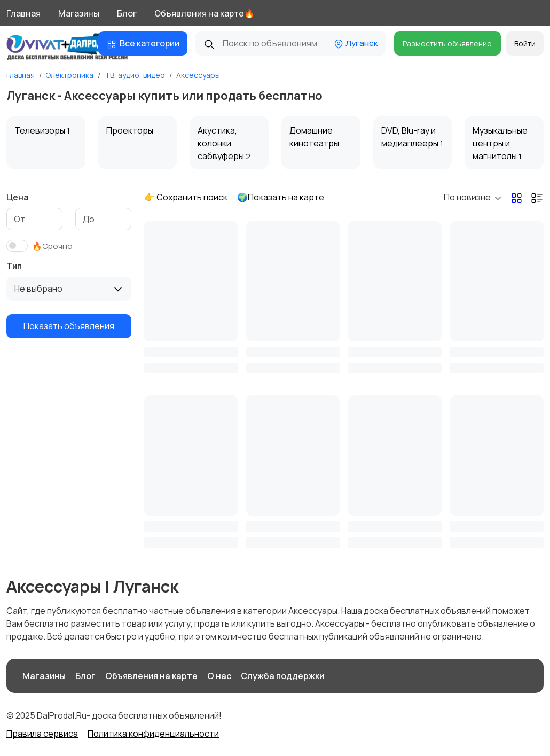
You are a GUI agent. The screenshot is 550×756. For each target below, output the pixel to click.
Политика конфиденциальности (153, 734)
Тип (14, 266)
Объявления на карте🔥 (205, 13)
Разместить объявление (447, 44)
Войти (525, 44)
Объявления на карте (151, 676)
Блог (127, 13)
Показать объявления (69, 326)
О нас (219, 676)
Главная (23, 13)
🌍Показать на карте (281, 197)
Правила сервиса (42, 734)
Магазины (79, 13)
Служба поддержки (282, 676)
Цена (18, 197)
